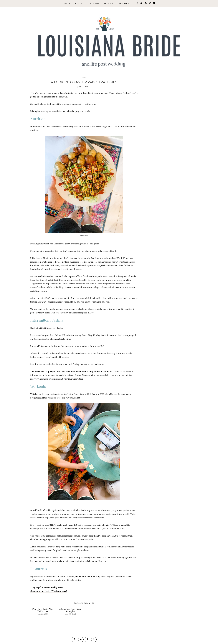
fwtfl (84, 78)
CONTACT (80, 3)
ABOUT (67, 3)
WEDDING (94, 3)
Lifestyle (123, 3)
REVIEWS (108, 3)
